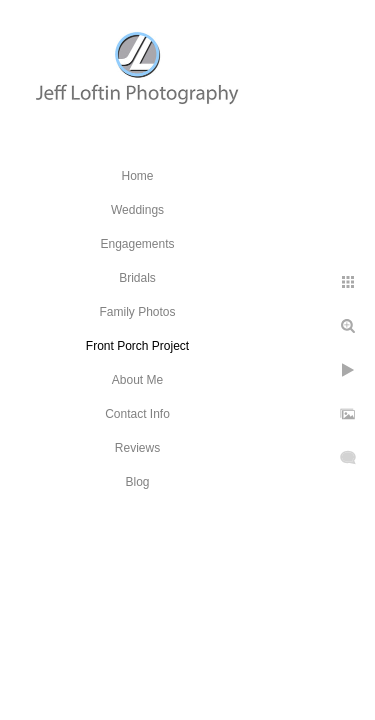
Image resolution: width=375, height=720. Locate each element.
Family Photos (137, 312)
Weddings (137, 210)
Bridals (137, 278)
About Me (137, 380)
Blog (137, 482)
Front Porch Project (137, 346)
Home (137, 176)
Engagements (137, 244)
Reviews (137, 448)
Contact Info (137, 414)
